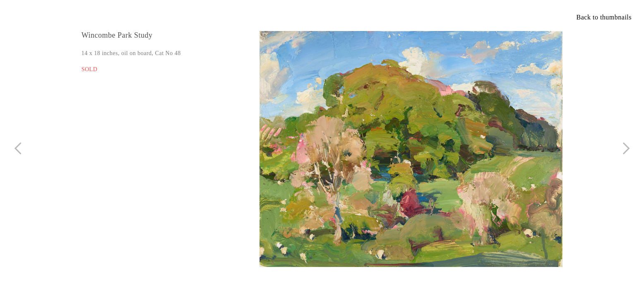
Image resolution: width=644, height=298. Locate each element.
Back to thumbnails (604, 17)
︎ (626, 148)
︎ (18, 148)
